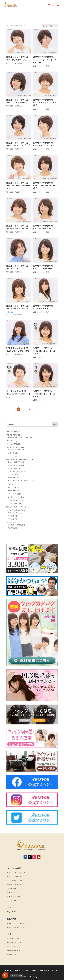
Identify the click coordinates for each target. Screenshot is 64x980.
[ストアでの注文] (50, 26)
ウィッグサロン (13, 912)
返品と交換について (14, 947)
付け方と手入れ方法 (14, 943)
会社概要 (8, 971)
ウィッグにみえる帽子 (15, 885)
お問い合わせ (12, 954)
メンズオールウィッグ (15, 881)
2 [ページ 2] (24, 409)
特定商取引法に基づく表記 (50, 971)
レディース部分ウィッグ (16, 877)
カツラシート (12, 889)
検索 (55, 424)
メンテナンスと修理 (14, 939)
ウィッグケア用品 (13, 896)
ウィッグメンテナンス (15, 892)
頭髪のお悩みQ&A (13, 950)
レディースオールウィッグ (16, 873)
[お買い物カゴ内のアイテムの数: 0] (8, 416)
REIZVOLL (23, 977)
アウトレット (12, 900)
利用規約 (35, 971)
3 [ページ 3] (29, 409)
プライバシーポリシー (21, 971)
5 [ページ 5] (40, 409)
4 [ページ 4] (35, 409)
